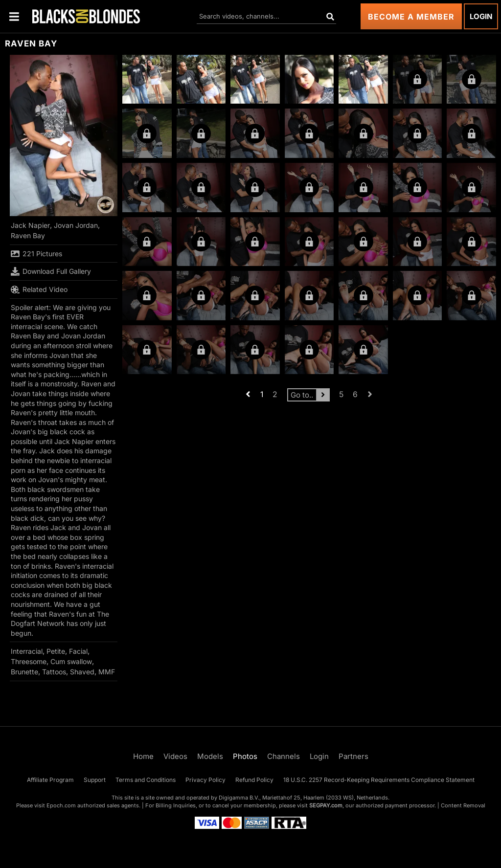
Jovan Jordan (76, 225)
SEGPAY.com (326, 805)
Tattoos (54, 672)
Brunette (24, 672)
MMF (107, 672)
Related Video (39, 289)
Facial (78, 651)
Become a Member (411, 17)
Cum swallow (71, 661)
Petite (56, 651)
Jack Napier (30, 225)
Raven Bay (28, 235)
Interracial (27, 651)
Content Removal (463, 805)
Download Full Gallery (51, 271)
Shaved (82, 672)
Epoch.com (61, 805)
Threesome (29, 661)
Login (481, 16)
